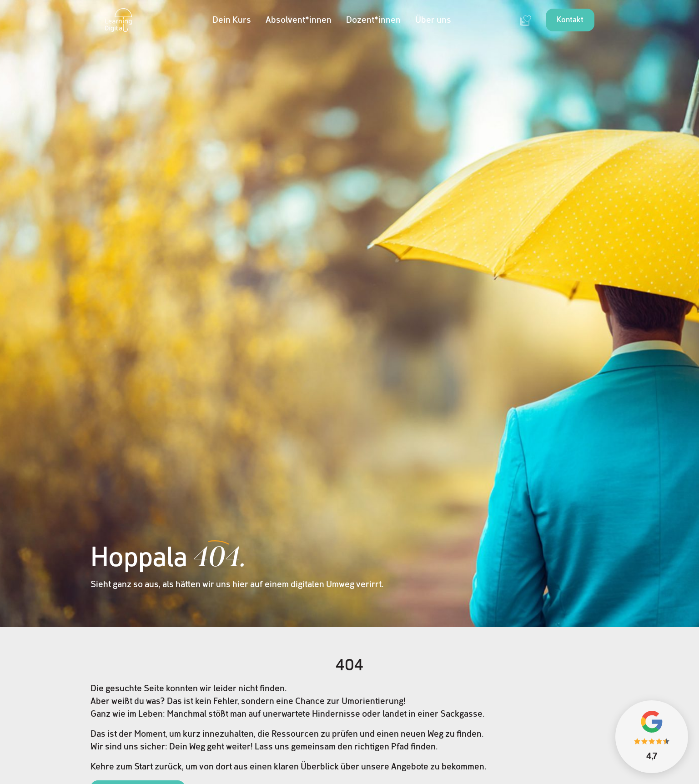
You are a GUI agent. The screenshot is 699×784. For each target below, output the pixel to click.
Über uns (433, 20)
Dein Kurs (232, 20)
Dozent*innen (373, 20)
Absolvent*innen (299, 20)
